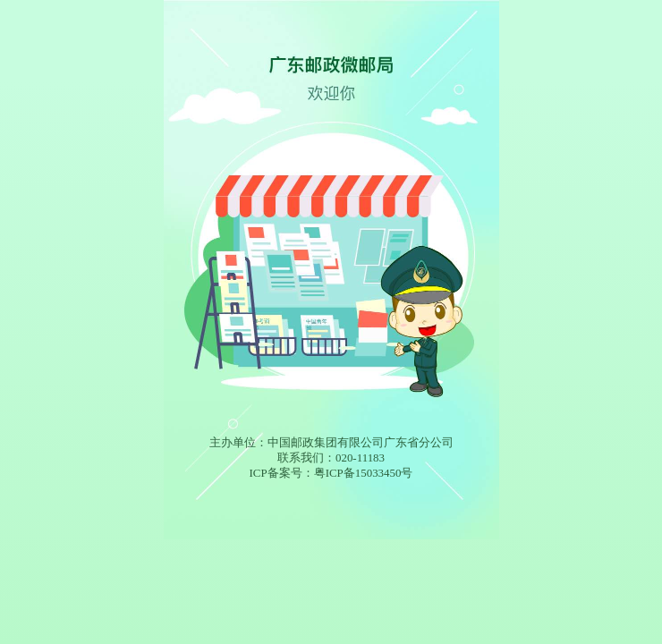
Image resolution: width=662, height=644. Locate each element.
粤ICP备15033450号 (364, 473)
